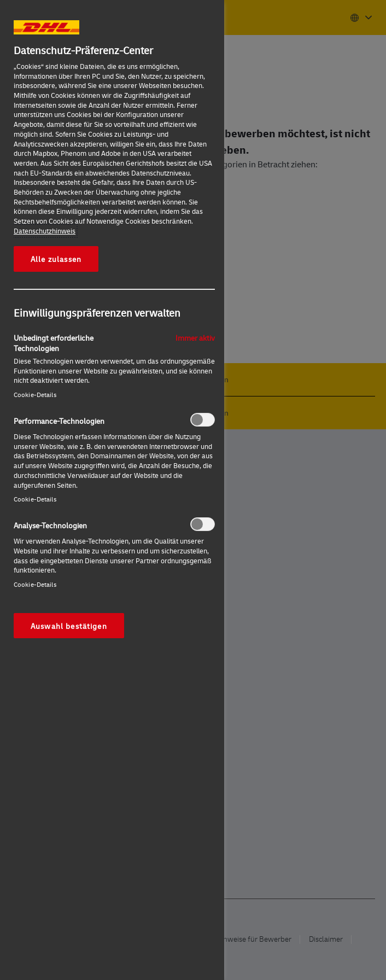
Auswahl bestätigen (69, 626)
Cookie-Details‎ (35, 395)
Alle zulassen (56, 259)
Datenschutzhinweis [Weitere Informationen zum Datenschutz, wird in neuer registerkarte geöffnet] (45, 231)
